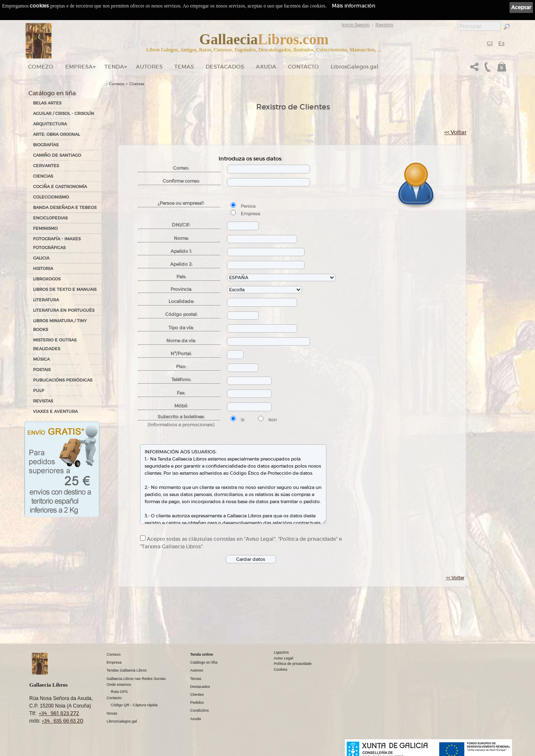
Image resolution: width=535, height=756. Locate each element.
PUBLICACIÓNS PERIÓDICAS (63, 380)
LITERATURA (46, 300)
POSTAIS (42, 370)
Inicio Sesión (355, 25)
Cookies (281, 669)
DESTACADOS (225, 67)
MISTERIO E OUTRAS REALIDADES (55, 344)
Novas (112, 713)
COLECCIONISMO (51, 197)
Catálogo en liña (204, 662)
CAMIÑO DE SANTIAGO (57, 155)
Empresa (79, 67)
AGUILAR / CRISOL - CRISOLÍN (64, 113)
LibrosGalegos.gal (354, 67)
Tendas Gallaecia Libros (127, 670)
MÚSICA (41, 359)
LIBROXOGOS (47, 279)
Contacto (303, 67)
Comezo (41, 67)
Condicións (200, 710)
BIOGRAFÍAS (46, 145)
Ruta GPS (119, 692)
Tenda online (202, 654)
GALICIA (41, 258)
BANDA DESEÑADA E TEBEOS (65, 207)
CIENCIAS (43, 176)
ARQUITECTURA (50, 124)
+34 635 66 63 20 (62, 721)
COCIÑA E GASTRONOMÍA (60, 187)
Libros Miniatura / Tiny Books (60, 325)
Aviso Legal (283, 658)
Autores (149, 67)
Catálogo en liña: (53, 93)
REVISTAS (43, 401)
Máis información (354, 6)
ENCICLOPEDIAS (50, 218)
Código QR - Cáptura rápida (134, 705)
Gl (490, 43)
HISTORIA (43, 269)
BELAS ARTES (47, 103)
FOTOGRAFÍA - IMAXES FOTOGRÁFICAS (57, 243)
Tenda (114, 67)
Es (501, 43)
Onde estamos (119, 685)
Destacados (200, 687)
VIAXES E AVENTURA (55, 411)
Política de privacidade (293, 664)
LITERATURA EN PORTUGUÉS (64, 310)
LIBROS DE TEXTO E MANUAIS (65, 289)
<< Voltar (455, 132)
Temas (184, 67)
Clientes (137, 84)
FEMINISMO (45, 228)
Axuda (266, 67)
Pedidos (197, 703)
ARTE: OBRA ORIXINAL (56, 134)
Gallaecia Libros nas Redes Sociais (136, 679)
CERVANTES (46, 166)
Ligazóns (281, 652)
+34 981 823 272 (59, 713)
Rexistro (384, 25)
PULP (39, 391)
